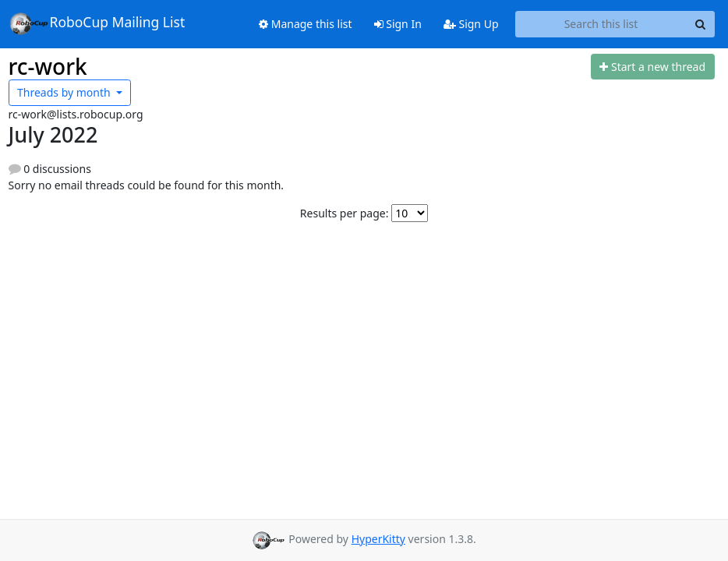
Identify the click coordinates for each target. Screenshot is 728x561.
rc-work (48, 66)
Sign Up (471, 24)
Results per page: (345, 213)
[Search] (701, 24)
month (65, 92)
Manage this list (306, 24)
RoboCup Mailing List (97, 23)
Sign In (398, 24)
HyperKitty (378, 539)
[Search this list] (601, 24)
